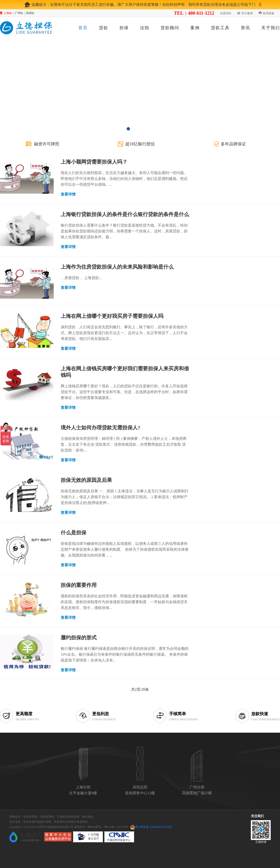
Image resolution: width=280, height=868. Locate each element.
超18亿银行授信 (140, 144)
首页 (83, 28)
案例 (195, 28)
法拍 (145, 28)
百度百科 (226, 13)
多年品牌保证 (233, 144)
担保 (124, 28)
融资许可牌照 (47, 144)
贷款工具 (220, 28)
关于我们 (271, 28)
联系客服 (269, 13)
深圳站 (30, 13)
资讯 (245, 28)
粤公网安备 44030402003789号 (153, 827)
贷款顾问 (170, 28)
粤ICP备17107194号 (116, 827)
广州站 (19, 13)
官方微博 (247, 13)
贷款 (104, 28)
